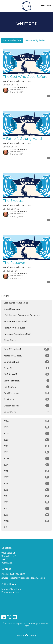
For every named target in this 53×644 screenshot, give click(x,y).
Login (26, 626)
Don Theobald (26, 362)
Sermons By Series (35, 40)
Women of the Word (15, 321)
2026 (26, 421)
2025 (26, 427)
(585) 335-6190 (17, 574)
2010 (26, 521)
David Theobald (26, 349)
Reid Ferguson (26, 393)
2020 (26, 459)
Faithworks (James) (14, 328)
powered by (26, 635)
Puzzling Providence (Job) (17, 334)
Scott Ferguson (26, 381)
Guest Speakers (12, 309)
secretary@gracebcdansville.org (27, 578)
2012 (26, 509)
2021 (26, 452)
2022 (26, 446)
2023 (26, 440)
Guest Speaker (26, 406)
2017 (26, 477)
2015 (26, 490)
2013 (26, 502)
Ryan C (26, 368)
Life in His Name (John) (16, 303)
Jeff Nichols (26, 387)
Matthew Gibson (26, 356)
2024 (26, 434)
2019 (26, 465)
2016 (26, 484)
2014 (26, 496)
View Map (7, 563)
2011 (26, 515)
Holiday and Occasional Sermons (22, 315)
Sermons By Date (12, 40)
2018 (26, 471)
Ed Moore (26, 399)
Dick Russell (26, 374)
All (5, 527)
